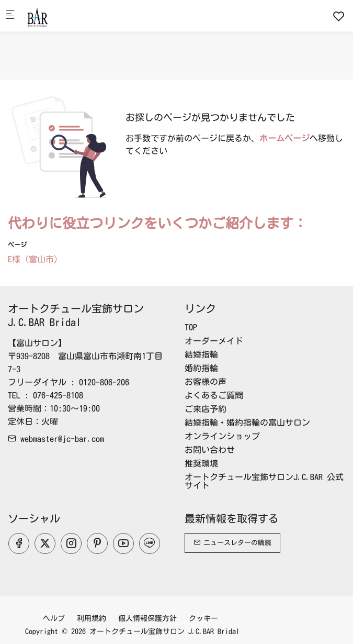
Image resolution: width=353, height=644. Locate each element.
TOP (191, 327)
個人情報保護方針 (147, 618)
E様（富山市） (35, 259)
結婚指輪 (201, 354)
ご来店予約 (206, 409)
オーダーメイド (214, 341)
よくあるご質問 (214, 395)
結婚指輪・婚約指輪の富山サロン (247, 423)
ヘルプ (54, 618)
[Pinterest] (97, 543)
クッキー (203, 618)
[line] (150, 543)
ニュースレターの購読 (232, 542)
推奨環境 (201, 463)
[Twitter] (45, 543)
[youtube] (123, 543)
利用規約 (92, 618)
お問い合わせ (210, 450)
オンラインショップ (222, 436)
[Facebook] (19, 543)
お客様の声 (206, 382)
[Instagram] (71, 543)
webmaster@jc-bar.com (56, 439)
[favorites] (339, 16)
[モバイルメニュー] (10, 16)
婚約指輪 (201, 368)
